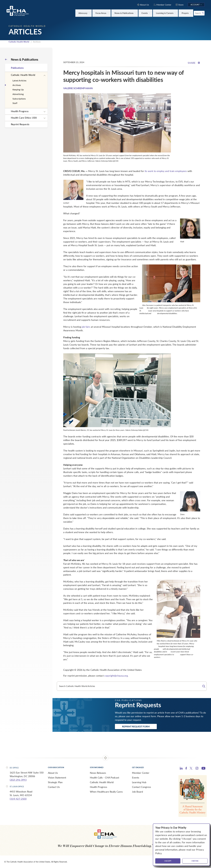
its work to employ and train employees (166, 171)
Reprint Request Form (136, 726)
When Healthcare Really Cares (106, 792)
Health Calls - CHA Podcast (104, 778)
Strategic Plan (55, 782)
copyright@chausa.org (116, 676)
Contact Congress (141, 787)
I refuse (195, 861)
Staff (15, 103)
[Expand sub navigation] (45, 76)
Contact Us (54, 787)
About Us (53, 773)
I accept (168, 861)
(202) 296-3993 (18, 780)
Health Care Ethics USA (24, 118)
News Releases (98, 773)
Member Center (141, 773)
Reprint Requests (20, 124)
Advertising (18, 94)
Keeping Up (18, 89)
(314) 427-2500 (18, 799)
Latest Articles (19, 80)
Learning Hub (139, 782)
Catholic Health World (19, 42)
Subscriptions (19, 99)
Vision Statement (57, 778)
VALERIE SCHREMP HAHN (78, 88)
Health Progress (20, 111)
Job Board (137, 792)
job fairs (86, 327)
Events (136, 778)
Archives (17, 85)
